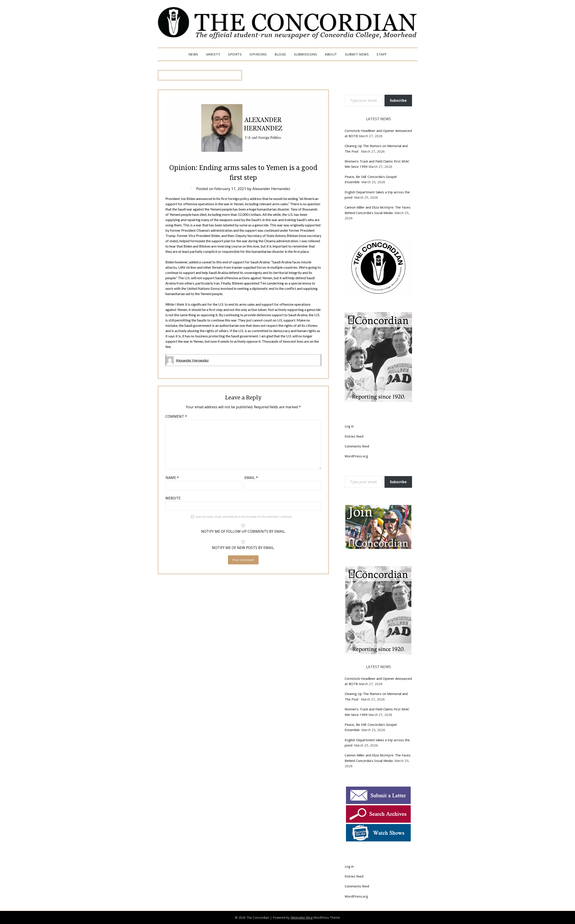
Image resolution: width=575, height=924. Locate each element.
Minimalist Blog (301, 918)
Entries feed (354, 436)
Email (251, 478)
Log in (349, 426)
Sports (235, 54)
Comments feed (357, 446)
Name (172, 478)
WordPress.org (356, 456)
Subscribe (398, 100)
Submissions (306, 54)
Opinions (258, 54)
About (331, 54)
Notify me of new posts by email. (243, 548)
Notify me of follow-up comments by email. (243, 531)
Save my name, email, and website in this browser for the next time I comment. (244, 517)
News (193, 54)
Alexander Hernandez (271, 189)
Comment (176, 416)
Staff (382, 54)
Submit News (357, 54)
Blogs (280, 54)
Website (173, 498)
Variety (213, 54)
